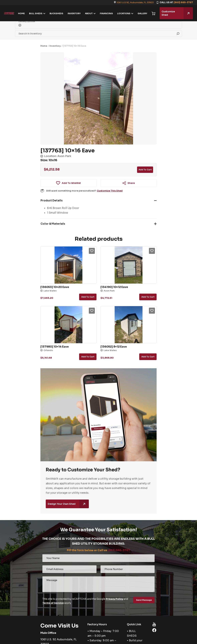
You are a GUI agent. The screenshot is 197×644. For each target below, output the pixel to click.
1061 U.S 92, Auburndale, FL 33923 (135, 2)
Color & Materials (53, 224)
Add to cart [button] (88, 297)
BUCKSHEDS (56, 13)
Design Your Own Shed (68, 504)
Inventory (55, 46)
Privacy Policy (115, 599)
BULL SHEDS (36, 13)
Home (44, 46)
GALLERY (142, 13)
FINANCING (106, 13)
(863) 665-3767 (183, 2)
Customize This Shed (110, 191)
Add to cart (145, 170)
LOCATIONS (124, 13)
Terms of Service (53, 603)
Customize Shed (177, 13)
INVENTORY (74, 13)
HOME (21, 13)
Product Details (52, 200)
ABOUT (89, 13)
